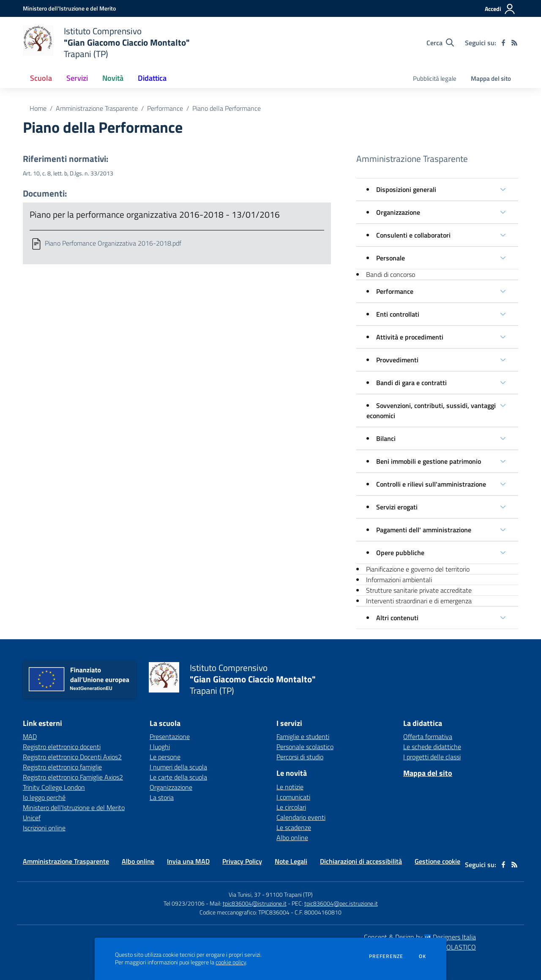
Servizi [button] (77, 78)
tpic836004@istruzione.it (255, 903)
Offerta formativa (428, 736)
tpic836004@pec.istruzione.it (341, 903)
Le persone (165, 757)
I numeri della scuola (178, 767)
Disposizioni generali (406, 189)
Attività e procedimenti (410, 337)
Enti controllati (398, 314)
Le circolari (291, 807)
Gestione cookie (437, 861)
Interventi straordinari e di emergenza (419, 601)
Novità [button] (113, 78)
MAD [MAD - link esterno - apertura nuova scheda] (30, 736)
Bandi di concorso (391, 274)
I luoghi (160, 747)
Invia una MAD (188, 861)
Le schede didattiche (432, 747)
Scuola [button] (41, 78)
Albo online (292, 838)
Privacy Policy (242, 861)
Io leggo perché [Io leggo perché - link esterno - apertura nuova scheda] (44, 797)
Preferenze (386, 956)
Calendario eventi (301, 817)
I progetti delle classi (432, 757)
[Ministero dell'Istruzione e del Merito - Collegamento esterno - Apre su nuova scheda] (69, 8)
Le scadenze (294, 827)
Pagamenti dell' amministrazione (424, 530)
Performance (165, 108)
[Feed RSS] (514, 43)
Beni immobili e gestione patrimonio (429, 461)
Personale (391, 258)
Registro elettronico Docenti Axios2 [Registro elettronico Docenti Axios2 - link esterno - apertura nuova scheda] (72, 757)
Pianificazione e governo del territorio (418, 569)
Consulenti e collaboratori (413, 235)
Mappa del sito (491, 78)
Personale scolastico (305, 747)
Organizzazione (398, 212)
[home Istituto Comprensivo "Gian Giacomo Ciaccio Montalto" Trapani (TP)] (106, 42)
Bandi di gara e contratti (411, 383)
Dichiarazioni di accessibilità (361, 861)
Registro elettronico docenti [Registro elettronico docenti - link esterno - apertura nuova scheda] (62, 747)
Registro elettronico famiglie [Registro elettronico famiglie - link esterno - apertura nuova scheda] (62, 767)
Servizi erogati (397, 507)
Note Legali (291, 861)
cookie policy (231, 962)
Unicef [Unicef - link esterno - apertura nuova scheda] (32, 818)
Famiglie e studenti (303, 736)
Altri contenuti (397, 618)
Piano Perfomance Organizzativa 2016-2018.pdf (113, 243)
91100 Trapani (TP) (289, 894)
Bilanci (386, 438)
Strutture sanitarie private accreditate (419, 590)
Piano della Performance (227, 108)
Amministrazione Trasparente (97, 108)
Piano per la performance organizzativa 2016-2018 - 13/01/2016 (155, 214)
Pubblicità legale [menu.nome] (435, 78)
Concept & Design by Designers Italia (420, 937)
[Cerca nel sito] (440, 43)
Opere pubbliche (400, 553)
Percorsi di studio (300, 757)
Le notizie (290, 787)
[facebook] (503, 43)
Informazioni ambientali (399, 580)
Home (38, 108)
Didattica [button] (152, 78)
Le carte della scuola (178, 777)
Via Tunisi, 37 (245, 894)
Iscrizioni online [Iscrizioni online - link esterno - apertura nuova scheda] (44, 828)
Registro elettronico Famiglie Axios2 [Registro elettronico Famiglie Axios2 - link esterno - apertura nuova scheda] (73, 777)
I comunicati (293, 797)
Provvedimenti (397, 360)
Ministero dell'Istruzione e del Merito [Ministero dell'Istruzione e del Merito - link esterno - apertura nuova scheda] (74, 808)
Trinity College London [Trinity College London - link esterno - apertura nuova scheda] (54, 787)
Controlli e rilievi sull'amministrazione (431, 484)
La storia (162, 797)
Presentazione (170, 736)
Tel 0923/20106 (184, 903)
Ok (423, 956)
